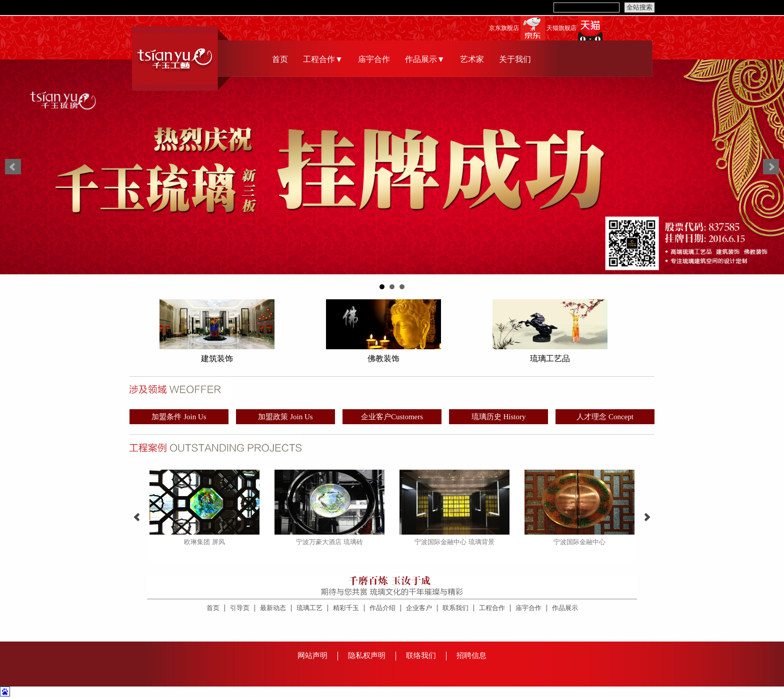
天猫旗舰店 (561, 28)
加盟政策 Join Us (285, 417)
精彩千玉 (346, 608)
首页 (280, 59)
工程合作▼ (323, 59)
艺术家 (472, 59)
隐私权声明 (367, 656)
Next (771, 167)
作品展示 (565, 608)
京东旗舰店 (504, 28)
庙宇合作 (374, 59)
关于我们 (515, 59)
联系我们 (455, 608)
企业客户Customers (392, 417)
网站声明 (312, 656)
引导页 (240, 608)
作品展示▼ (425, 59)
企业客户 (419, 608)
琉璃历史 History (499, 417)
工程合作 (492, 608)
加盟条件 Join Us (179, 417)
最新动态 (273, 608)
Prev (13, 167)
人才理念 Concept (605, 417)
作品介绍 (382, 608)
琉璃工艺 (309, 608)
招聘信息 (471, 656)
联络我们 (421, 656)
